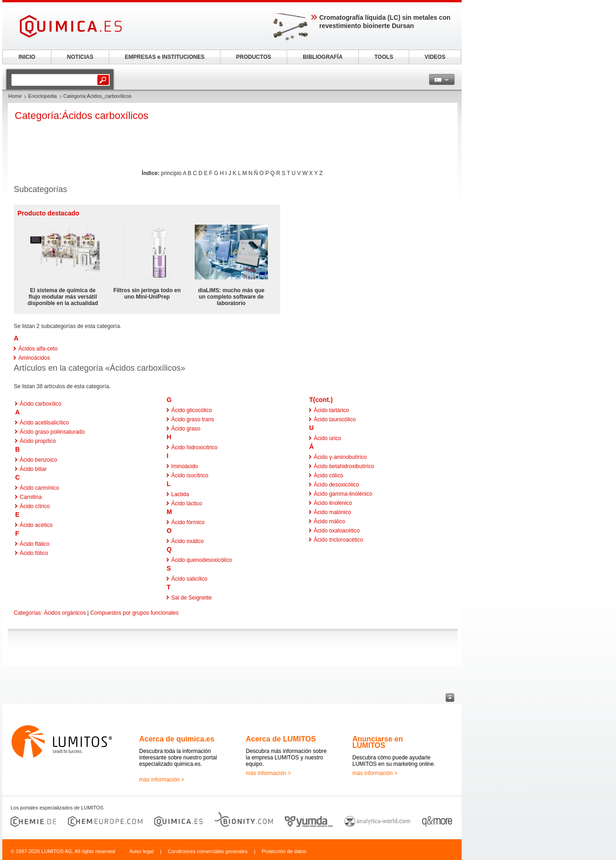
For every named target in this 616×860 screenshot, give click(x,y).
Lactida (180, 494)
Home (15, 96)
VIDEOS (435, 57)
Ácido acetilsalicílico (44, 423)
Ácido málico (329, 521)
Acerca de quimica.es (177, 739)
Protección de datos (284, 851)
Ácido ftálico (35, 544)
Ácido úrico (327, 438)
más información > (162, 780)
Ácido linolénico (333, 503)
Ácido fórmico (188, 522)
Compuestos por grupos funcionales (135, 613)
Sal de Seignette (192, 598)
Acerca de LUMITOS (281, 739)
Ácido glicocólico (192, 410)
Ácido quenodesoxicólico (202, 560)
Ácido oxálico (188, 541)
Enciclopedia (42, 96)
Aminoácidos (34, 358)
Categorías (27, 613)
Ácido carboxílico (41, 404)
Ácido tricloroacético (338, 540)
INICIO (27, 57)
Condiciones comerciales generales (208, 851)
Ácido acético (36, 525)
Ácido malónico (332, 512)
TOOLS (384, 57)
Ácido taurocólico (335, 419)
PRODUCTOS (254, 57)
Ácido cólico (328, 475)
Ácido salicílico (189, 579)
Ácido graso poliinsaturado (52, 432)
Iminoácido (185, 466)
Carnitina (31, 497)
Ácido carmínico (39, 488)
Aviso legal (141, 851)
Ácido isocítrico (190, 475)
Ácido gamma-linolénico (343, 494)
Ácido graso (186, 429)
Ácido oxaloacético (337, 531)
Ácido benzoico (38, 460)
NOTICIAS (80, 57)
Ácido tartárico (331, 410)
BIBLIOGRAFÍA (323, 57)
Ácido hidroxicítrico (195, 447)
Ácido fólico (34, 553)
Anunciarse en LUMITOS (378, 742)
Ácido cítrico (35, 506)
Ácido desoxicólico (336, 485)
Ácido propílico (38, 441)
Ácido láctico (187, 504)
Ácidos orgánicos (65, 613)
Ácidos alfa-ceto (38, 349)
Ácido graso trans (193, 419)
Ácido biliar (33, 469)
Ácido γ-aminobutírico (340, 457)
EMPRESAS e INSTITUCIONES (165, 57)
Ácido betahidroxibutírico (344, 466)
